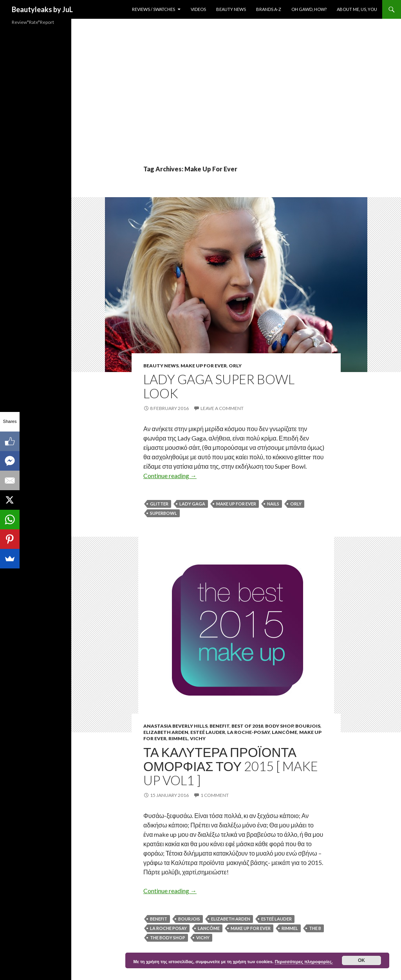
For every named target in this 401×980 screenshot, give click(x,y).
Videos (198, 9)
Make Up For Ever (204, 366)
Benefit (219, 726)
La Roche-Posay (248, 732)
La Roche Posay (168, 928)
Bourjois (308, 726)
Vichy (198, 738)
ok (361, 960)
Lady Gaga (192, 504)
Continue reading (170, 476)
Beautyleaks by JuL (42, 9)
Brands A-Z (269, 9)
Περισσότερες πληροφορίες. (304, 962)
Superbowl (163, 513)
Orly (235, 366)
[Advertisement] (236, 106)
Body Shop (279, 726)
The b (315, 928)
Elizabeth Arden (166, 732)
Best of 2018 (247, 726)
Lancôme (284, 732)
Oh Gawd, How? (309, 9)
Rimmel (178, 738)
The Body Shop (168, 938)
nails (273, 504)
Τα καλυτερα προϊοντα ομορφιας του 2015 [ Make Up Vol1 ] (231, 766)
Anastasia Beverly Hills (175, 726)
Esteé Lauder (208, 732)
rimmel (290, 928)
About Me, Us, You (357, 9)
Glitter (159, 504)
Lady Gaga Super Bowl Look (219, 386)
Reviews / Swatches (154, 9)
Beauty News (231, 9)
